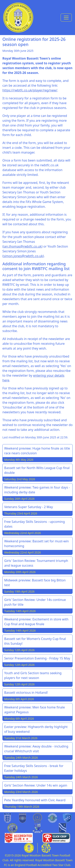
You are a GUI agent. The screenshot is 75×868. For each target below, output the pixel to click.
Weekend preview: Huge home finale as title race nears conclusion (37, 451)
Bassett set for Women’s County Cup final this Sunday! (35, 641)
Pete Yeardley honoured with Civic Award (35, 800)
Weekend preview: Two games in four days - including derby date (37, 490)
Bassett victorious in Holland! (26, 693)
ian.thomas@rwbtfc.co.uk (22, 246)
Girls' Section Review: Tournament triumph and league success (36, 563)
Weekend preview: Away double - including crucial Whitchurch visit (36, 749)
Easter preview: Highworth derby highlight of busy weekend (36, 729)
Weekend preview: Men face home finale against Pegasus (34, 710)
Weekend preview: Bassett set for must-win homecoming (36, 544)
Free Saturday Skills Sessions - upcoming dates (34, 524)
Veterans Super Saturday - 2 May (29, 507)
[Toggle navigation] (66, 18)
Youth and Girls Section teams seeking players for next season (33, 675)
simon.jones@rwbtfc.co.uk (23, 256)
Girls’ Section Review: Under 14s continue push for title (35, 602)
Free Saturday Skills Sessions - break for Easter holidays (34, 768)
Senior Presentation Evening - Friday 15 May (37, 658)
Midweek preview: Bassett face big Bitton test (35, 583)
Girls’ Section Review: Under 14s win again (36, 785)
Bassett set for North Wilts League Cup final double (37, 470)
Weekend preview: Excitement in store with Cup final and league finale (36, 622)
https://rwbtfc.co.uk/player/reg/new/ (30, 90)
